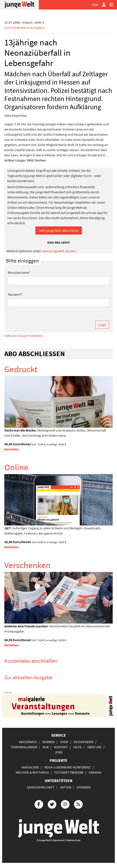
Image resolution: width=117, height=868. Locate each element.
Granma (95, 772)
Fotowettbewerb (69, 772)
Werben (48, 742)
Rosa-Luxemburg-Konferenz (68, 767)
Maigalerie (30, 767)
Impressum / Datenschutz (66, 840)
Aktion (66, 787)
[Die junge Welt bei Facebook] (39, 804)
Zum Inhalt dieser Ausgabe (24, 28)
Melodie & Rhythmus (32, 772)
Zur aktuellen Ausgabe (28, 677)
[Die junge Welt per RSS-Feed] (78, 804)
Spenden (84, 787)
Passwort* (15, 294)
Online (16, 467)
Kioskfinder (84, 742)
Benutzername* (19, 272)
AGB (46, 747)
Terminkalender (24, 747)
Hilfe (77, 747)
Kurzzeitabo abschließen (31, 661)
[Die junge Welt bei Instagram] (65, 804)
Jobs (59, 752)
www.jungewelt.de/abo (59, 251)
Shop (64, 742)
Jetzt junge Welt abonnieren (59, 230)
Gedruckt (21, 369)
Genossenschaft (41, 787)
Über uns (94, 747)
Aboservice (28, 742)
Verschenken (27, 565)
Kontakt (61, 747)
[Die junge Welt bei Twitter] (52, 804)
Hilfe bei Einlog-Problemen (24, 336)
